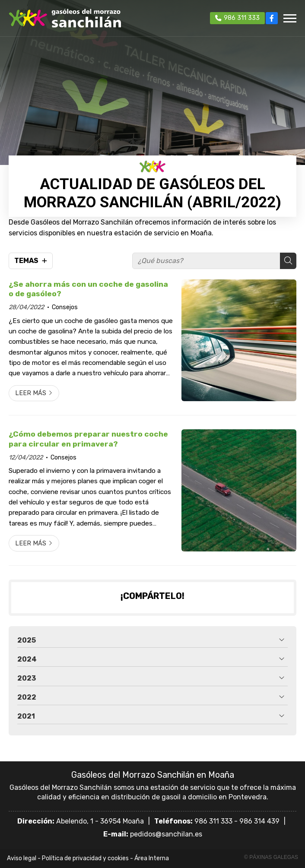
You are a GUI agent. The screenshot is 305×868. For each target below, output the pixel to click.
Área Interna (152, 858)
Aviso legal (22, 858)
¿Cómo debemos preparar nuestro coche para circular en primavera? (88, 439)
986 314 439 (259, 821)
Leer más (31, 393)
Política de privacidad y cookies (85, 858)
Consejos (65, 307)
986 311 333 (213, 821)
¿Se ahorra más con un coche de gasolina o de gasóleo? (88, 289)
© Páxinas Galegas (271, 857)
